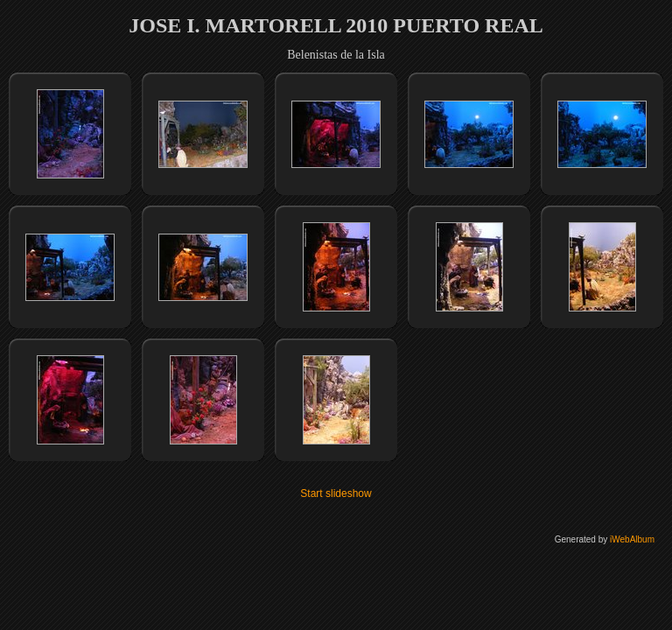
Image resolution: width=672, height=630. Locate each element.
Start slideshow (336, 493)
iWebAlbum (632, 539)
